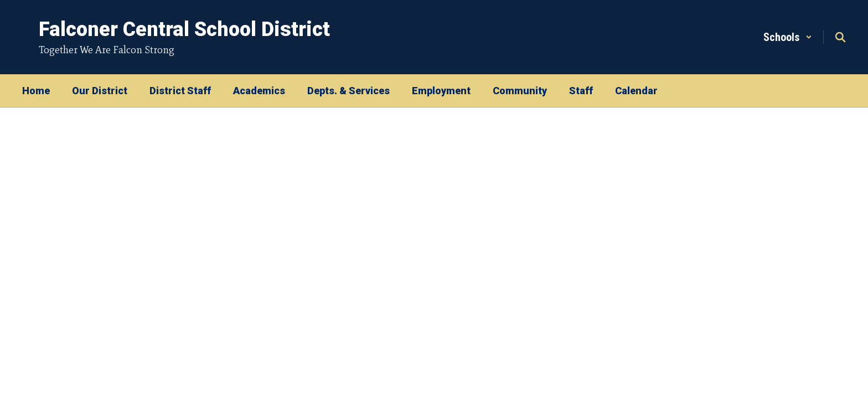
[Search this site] (840, 37)
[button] (788, 37)
